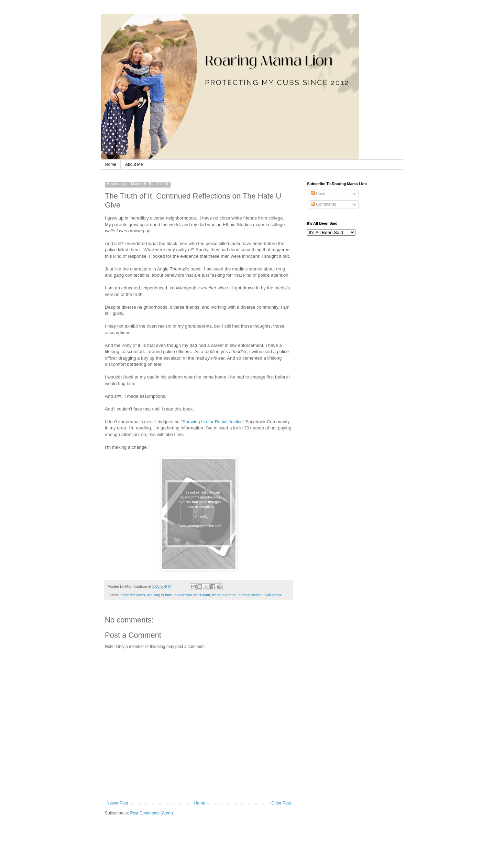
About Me (134, 164)
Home (111, 164)
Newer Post (117, 803)
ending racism (250, 595)
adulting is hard (160, 595)
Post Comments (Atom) (151, 813)
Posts (319, 194)
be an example (224, 595)
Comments (323, 204)
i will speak (273, 595)
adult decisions (133, 595)
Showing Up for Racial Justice (213, 422)
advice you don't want (193, 595)
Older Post (281, 803)
